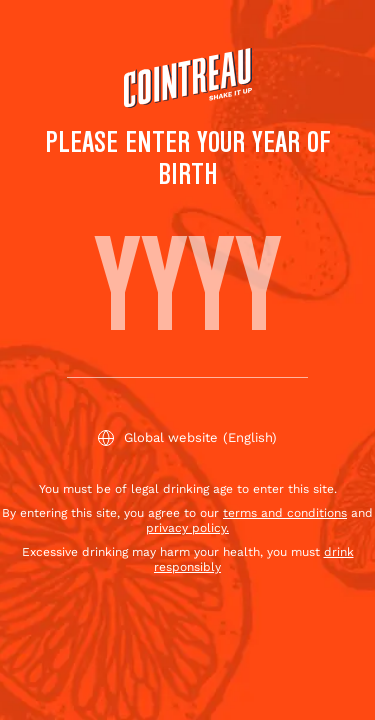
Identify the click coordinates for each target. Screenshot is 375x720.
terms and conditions (285, 513)
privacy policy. (187, 528)
